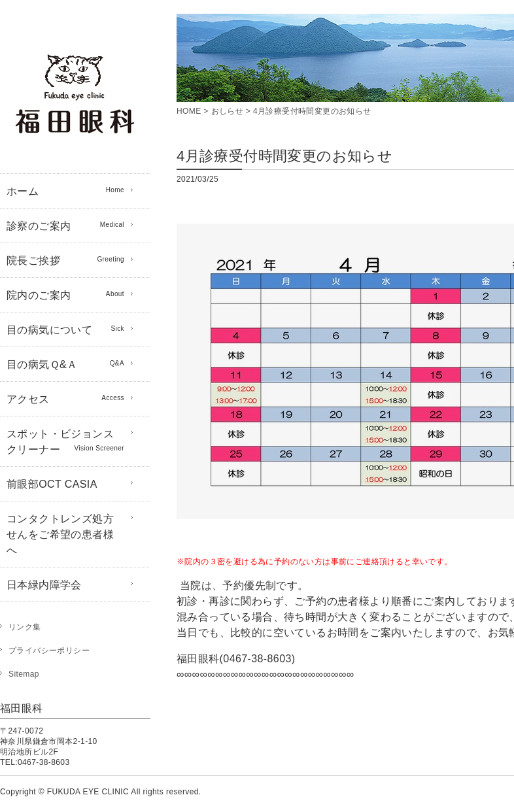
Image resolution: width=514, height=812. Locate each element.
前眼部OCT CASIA (52, 484)
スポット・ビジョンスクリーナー (65, 442)
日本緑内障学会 (44, 585)
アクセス (65, 398)
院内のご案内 (65, 294)
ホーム (65, 190)
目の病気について (65, 329)
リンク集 (25, 627)
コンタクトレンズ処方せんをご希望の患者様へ (60, 534)
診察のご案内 (65, 225)
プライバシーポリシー (49, 651)
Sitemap (24, 674)
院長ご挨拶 (65, 260)
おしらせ (228, 111)
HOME (189, 111)
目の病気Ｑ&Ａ (65, 364)
